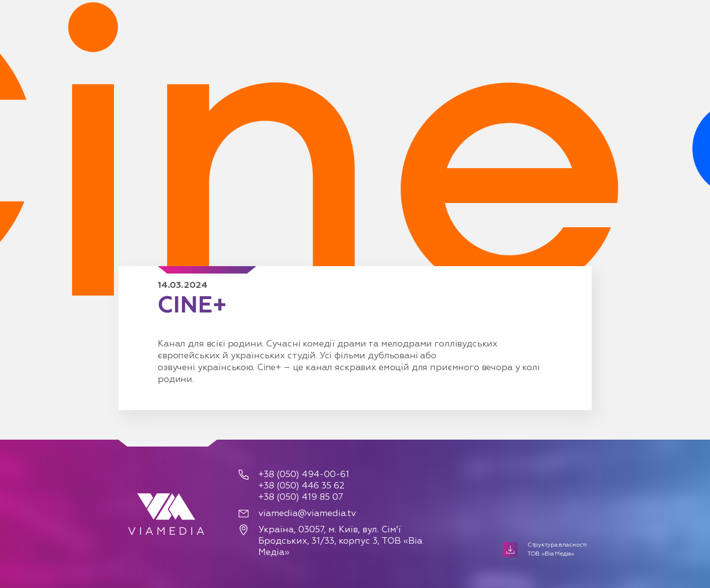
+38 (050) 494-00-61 (304, 475)
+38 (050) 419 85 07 (301, 497)
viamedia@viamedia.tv (307, 514)
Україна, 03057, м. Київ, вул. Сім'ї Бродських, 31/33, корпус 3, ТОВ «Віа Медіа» (340, 541)
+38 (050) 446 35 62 (302, 486)
